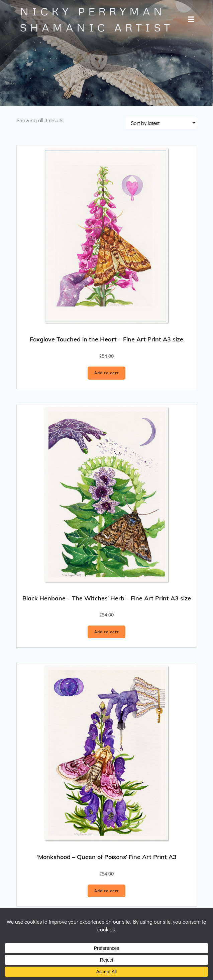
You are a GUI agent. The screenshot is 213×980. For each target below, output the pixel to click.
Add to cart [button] (107, 373)
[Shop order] (161, 123)
